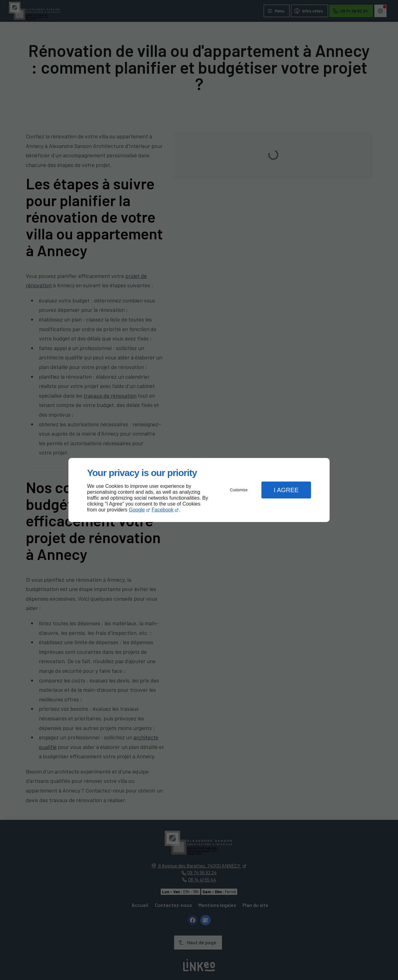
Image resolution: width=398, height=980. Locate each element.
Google (137, 510)
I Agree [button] (286, 490)
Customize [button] (239, 490)
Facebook (163, 510)
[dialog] (199, 490)
